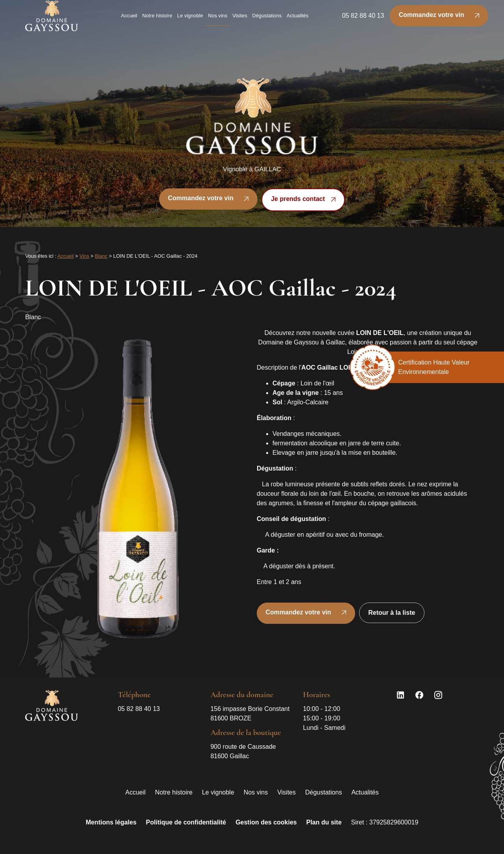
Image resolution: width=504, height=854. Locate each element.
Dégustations (267, 19)
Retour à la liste (392, 613)
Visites (240, 19)
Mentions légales (111, 822)
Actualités (297, 19)
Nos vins (218, 19)
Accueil (129, 19)
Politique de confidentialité (186, 822)
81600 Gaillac (244, 751)
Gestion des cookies (266, 822)
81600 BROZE (251, 713)
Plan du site (324, 822)
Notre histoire (157, 19)
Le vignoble (190, 19)
